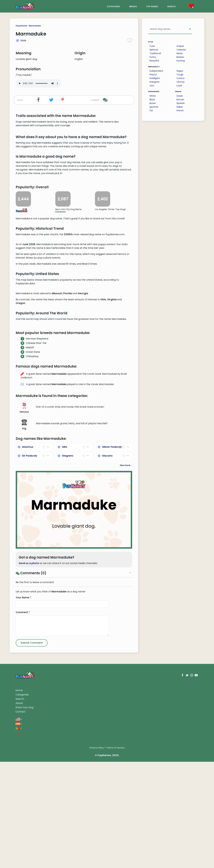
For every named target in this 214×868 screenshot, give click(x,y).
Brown (153, 103)
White (153, 96)
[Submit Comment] (32, 823)
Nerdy (180, 53)
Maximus (28, 627)
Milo (65, 627)
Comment (23, 792)
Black (152, 100)
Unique (180, 46)
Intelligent (155, 78)
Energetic (155, 82)
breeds (133, 6)
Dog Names (21, 26)
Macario (107, 636)
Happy (180, 71)
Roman (180, 100)
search (171, 6)
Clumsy (181, 82)
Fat (151, 111)
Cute (152, 46)
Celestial (181, 50)
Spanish (181, 103)
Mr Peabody (30, 636)
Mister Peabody (112, 627)
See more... (126, 646)
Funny (153, 57)
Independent (156, 71)
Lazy (152, 86)
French (180, 111)
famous (24, 588)
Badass (180, 57)
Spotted (154, 107)
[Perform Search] (190, 29)
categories (113, 6)
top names (152, 6)
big (24, 605)
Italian (180, 107)
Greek (180, 96)
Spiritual (154, 50)
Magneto (68, 636)
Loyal (179, 86)
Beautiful (154, 61)
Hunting (181, 61)
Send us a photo (29, 744)
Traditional (155, 53)
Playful (153, 75)
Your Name (23, 778)
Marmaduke (35, 26)
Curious (181, 78)
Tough (180, 75)
